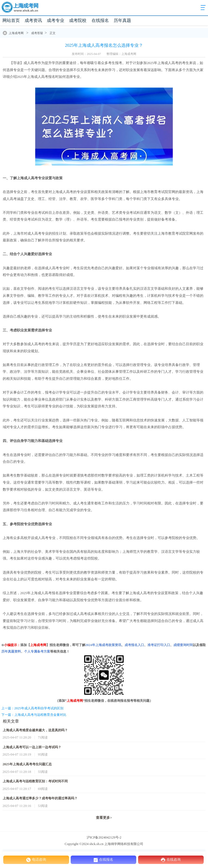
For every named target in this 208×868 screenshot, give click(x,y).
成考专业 (56, 20)
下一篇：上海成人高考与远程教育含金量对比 (34, 715)
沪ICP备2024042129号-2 (104, 837)
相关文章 (11, 721)
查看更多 (104, 818)
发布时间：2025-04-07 (86, 54)
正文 (53, 33)
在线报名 (100, 20)
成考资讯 (33, 20)
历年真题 (122, 20)
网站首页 (11, 20)
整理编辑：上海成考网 (121, 54)
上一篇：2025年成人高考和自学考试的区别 (32, 708)
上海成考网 (16, 33)
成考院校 (78, 20)
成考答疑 (37, 33)
